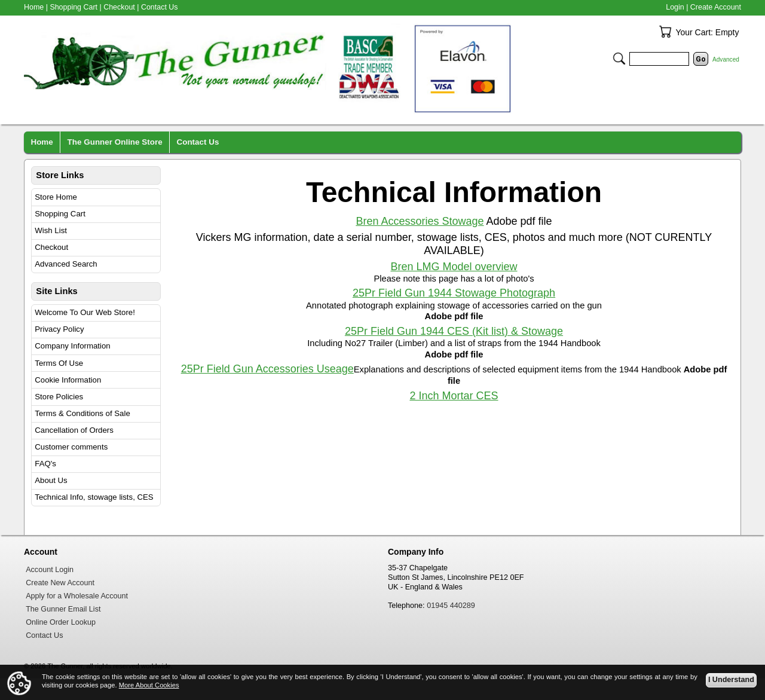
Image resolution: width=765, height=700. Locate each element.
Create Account (716, 7)
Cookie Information (68, 380)
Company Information (72, 346)
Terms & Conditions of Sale (82, 413)
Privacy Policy (59, 329)
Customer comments (71, 447)
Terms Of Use (59, 363)
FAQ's (45, 464)
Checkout (51, 247)
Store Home (56, 197)
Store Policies (59, 397)
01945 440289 (451, 606)
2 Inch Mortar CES (454, 396)
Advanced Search (66, 264)
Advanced (726, 59)
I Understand (731, 680)
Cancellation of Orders (74, 430)
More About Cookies (149, 685)
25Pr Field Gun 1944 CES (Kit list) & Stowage (454, 331)
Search (619, 59)
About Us (51, 480)
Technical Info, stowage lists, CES (94, 497)
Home (34, 7)
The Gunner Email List (63, 609)
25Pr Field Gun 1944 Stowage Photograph (454, 293)
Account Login (50, 570)
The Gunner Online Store (115, 142)
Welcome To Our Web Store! (85, 312)
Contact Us (160, 7)
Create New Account (60, 583)
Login (675, 7)
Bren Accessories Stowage (420, 221)
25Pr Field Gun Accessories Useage (267, 369)
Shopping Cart (60, 214)
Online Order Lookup (61, 622)
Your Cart (665, 32)
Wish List (51, 230)
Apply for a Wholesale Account (77, 596)
